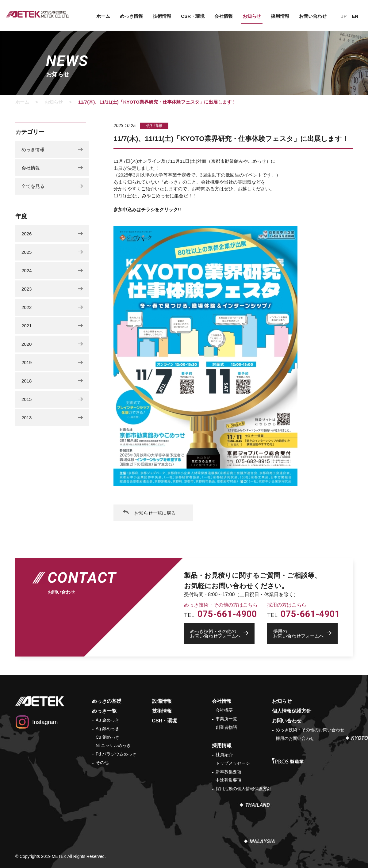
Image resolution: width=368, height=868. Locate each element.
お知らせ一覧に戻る (155, 513)
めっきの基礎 (107, 701)
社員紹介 (224, 755)
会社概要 (224, 710)
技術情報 (162, 16)
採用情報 (280, 16)
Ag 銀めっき (107, 729)
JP (344, 16)
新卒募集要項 (228, 772)
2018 (27, 381)
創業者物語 (226, 727)
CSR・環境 (193, 16)
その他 (102, 763)
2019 (27, 362)
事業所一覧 (226, 719)
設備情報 (162, 701)
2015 (27, 399)
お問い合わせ (313, 16)
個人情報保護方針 (292, 711)
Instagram (45, 722)
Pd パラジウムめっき (116, 754)
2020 (27, 344)
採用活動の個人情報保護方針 (243, 789)
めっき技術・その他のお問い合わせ (310, 730)
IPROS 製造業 (288, 761)
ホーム (103, 16)
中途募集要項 (228, 780)
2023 (27, 289)
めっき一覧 (104, 711)
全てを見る (33, 186)
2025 (27, 252)
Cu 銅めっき (108, 737)
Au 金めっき (107, 720)
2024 (27, 270)
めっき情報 (131, 16)
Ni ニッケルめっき (113, 745)
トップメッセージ (233, 763)
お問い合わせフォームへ (222, 634)
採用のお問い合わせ (295, 738)
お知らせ (252, 16)
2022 (27, 307)
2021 (27, 326)
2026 (27, 234)
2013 (27, 418)
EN (355, 16)
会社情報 (224, 16)
